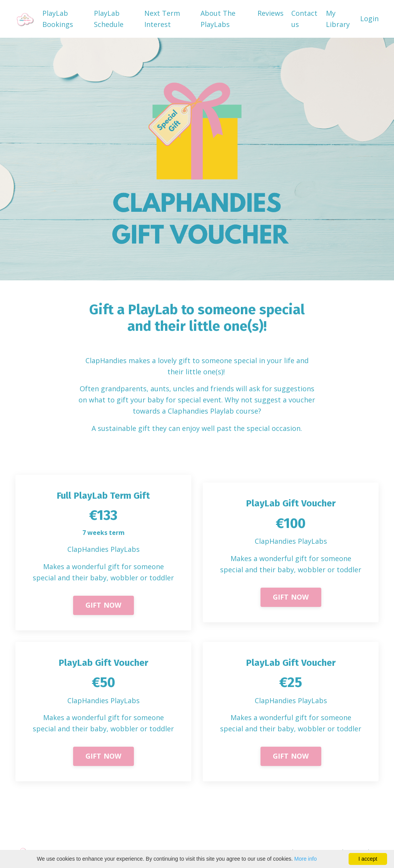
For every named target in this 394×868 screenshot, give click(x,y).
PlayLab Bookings (58, 19)
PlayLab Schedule (109, 19)
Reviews (270, 13)
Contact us (304, 19)
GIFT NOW (104, 605)
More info (306, 859)
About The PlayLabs (218, 19)
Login (369, 18)
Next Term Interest (162, 19)
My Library (338, 19)
